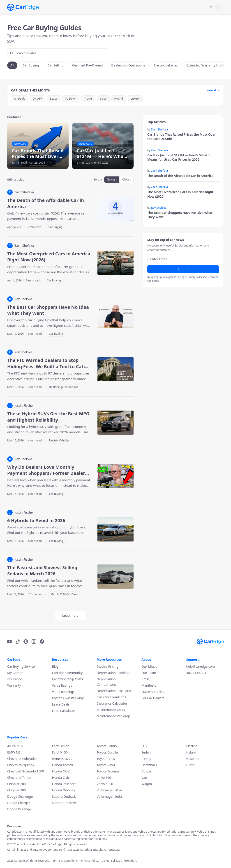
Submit (183, 269)
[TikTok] (18, 642)
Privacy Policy (195, 277)
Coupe (146, 771)
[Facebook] (42, 642)
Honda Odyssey (63, 790)
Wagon (147, 784)
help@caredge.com (201, 666)
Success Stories (153, 692)
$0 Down (71, 99)
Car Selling (56, 65)
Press (145, 679)
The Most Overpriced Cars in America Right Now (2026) (180, 194)
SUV (144, 746)
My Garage (15, 673)
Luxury (135, 99)
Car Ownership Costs (67, 679)
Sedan (146, 752)
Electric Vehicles (166, 65)
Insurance (15, 679)
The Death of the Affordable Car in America (180, 176)
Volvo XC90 (105, 784)
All (12, 65)
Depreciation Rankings (113, 673)
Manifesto (149, 685)
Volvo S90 (104, 778)
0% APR (38, 99)
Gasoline (193, 759)
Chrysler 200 (16, 784)
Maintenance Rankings (114, 716)
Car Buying (31, 65)
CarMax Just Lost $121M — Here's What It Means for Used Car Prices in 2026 (179, 157)
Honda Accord (62, 765)
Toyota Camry (107, 746)
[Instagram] (34, 642)
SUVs (103, 99)
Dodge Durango (19, 809)
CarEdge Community (67, 673)
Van (144, 778)
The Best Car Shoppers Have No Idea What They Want (180, 215)
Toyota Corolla (107, 752)
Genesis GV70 (62, 759)
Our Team (149, 673)
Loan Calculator (63, 711)
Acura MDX (15, 746)
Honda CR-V (61, 771)
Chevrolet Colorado (21, 759)
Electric (192, 746)
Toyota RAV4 (106, 765)
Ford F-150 (60, 752)
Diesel (191, 765)
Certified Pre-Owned (88, 65)
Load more (70, 616)
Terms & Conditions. (66, 861)
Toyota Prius (106, 759)
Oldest (126, 179)
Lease (54, 99)
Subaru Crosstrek (65, 803)
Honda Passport (64, 784)
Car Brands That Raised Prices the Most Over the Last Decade (181, 137)
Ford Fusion (61, 746)
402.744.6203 (196, 673)
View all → (213, 90)
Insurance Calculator (112, 703)
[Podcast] (26, 642)
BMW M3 (14, 752)
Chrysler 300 (16, 790)
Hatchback (149, 765)
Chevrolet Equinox (21, 765)
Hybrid (119, 99)
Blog (55, 666)
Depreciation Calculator (114, 691)
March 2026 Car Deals (65, 594)
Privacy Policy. (90, 861)
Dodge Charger (19, 803)
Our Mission (150, 666)
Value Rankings (63, 692)
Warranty (14, 685)
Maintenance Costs (111, 710)
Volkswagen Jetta (109, 796)
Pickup (146, 759)
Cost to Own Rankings (68, 698)
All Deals (20, 99)
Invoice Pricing (108, 666)
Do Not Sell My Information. (119, 861)
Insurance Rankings (111, 697)
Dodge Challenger (21, 796)
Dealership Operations (128, 65)
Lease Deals (61, 704)
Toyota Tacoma (108, 771)
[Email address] (183, 259)
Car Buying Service (21, 666)
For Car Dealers (153, 698)
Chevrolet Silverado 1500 (25, 771)
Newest (112, 179)
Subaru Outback (64, 796)
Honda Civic (61, 778)
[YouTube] (9, 642)
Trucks (88, 99)
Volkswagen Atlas (110, 790)
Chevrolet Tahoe (19, 778)
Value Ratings (62, 685)
